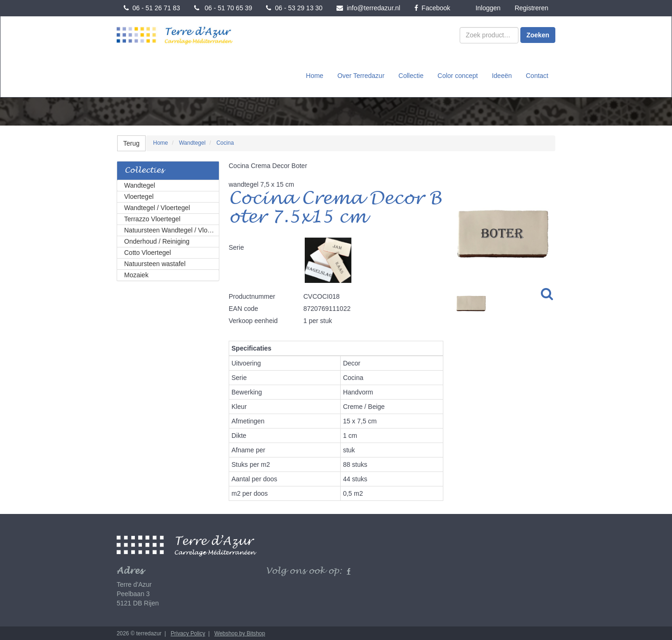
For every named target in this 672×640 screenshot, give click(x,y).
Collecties (144, 170)
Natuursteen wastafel (155, 263)
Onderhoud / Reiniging (157, 240)
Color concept (458, 75)
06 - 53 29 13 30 (294, 8)
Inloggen (488, 8)
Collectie (411, 75)
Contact (537, 75)
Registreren (532, 8)
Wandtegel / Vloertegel (157, 207)
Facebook (432, 8)
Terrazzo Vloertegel (152, 218)
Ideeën (502, 75)
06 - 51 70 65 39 (223, 8)
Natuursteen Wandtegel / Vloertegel (172, 229)
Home (315, 75)
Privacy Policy (188, 633)
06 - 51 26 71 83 (152, 8)
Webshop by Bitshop (240, 633)
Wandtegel (140, 184)
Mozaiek (136, 274)
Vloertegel (139, 196)
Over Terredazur (361, 75)
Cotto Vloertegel (147, 252)
